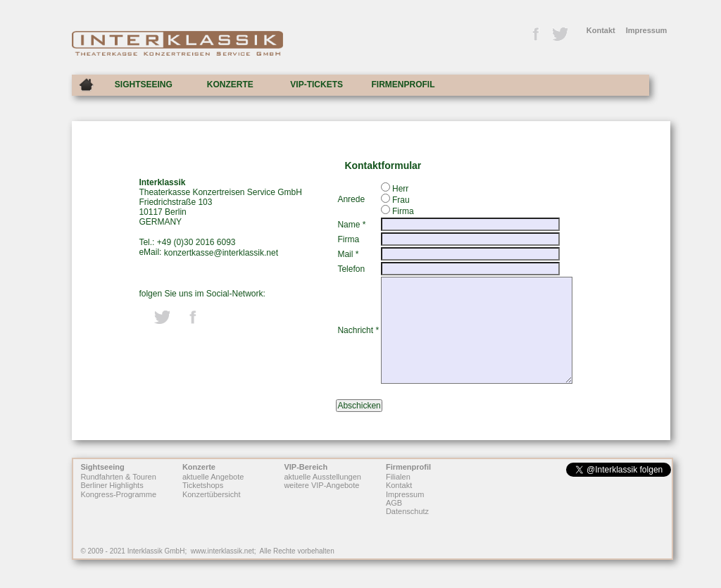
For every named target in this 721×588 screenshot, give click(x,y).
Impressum (647, 30)
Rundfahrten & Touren (118, 477)
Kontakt (601, 30)
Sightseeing (102, 467)
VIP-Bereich (306, 467)
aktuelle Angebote (213, 477)
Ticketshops (203, 486)
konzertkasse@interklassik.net (221, 253)
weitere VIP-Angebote (321, 486)
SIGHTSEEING (144, 85)
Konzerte (199, 467)
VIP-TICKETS (316, 85)
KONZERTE (230, 85)
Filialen (398, 477)
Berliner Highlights (112, 486)
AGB (394, 503)
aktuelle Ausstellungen (322, 477)
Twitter (559, 35)
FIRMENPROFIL (403, 85)
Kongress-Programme (118, 494)
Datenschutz (407, 512)
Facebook (535, 35)
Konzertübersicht (212, 494)
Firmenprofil (408, 467)
